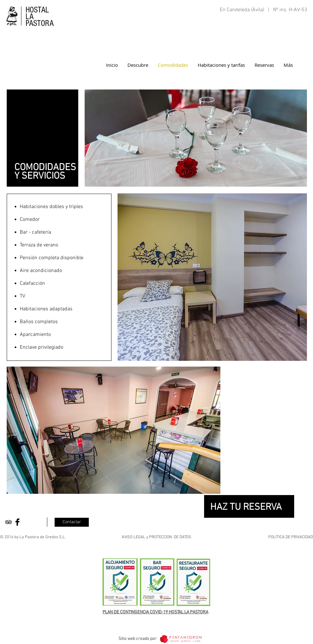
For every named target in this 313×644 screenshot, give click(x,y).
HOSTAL (37, 10)
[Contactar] (72, 522)
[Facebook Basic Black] (17, 522)
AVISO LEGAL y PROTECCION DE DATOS (156, 537)
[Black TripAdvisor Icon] (8, 522)
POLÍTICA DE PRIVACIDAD (291, 537)
